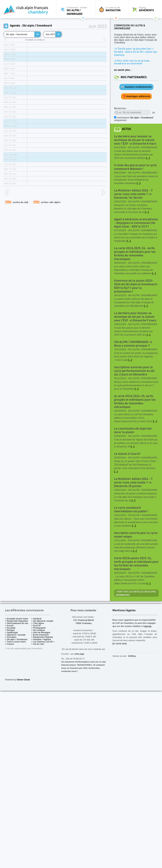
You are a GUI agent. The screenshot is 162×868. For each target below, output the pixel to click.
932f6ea (132, 656)
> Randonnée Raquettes (16, 621)
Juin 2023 (50, 34)
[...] (148, 158)
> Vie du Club (38, 644)
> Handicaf (36, 619)
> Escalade (10, 628)
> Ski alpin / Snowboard (16, 639)
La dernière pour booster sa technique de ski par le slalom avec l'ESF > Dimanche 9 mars (135, 317)
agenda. (148, 626)
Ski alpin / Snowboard (17, 34)
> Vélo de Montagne (41, 632)
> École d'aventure (40, 635)
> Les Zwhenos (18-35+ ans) (45, 642)
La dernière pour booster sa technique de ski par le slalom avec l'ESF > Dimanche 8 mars (135, 140)
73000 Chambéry (83, 623)
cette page (79, 654)
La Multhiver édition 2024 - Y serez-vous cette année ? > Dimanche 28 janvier (133, 483)
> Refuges (10, 630)
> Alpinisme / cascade (15, 635)
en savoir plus (122, 70)
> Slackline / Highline (41, 639)
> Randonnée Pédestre (42, 637)
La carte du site (113, 9)
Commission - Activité (77, 11)
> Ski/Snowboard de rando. (18, 623)
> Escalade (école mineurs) (18, 619)
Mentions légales (124, 611)
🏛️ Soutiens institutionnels (136, 87)
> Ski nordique (38, 630)
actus (127, 129)
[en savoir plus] (120, 643)
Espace (146, 9)
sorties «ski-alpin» (47, 202)
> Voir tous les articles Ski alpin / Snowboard (136, 593)
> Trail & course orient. (16, 642)
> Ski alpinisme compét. (42, 621)
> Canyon (10, 644)
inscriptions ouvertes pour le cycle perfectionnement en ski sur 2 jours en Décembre (134, 371)
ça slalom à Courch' (127, 454)
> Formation (11, 637)
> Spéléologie (11, 632)
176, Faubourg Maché (83, 620)
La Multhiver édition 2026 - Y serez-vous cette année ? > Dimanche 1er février (133, 194)
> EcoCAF (36, 626)
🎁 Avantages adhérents (136, 96)
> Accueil (9, 626)
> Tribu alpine (38, 623)
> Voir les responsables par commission (24, 648)
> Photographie (38, 628)
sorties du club (17, 202)
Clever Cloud (23, 680)
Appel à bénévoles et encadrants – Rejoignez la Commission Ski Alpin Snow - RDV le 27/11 (136, 223)
